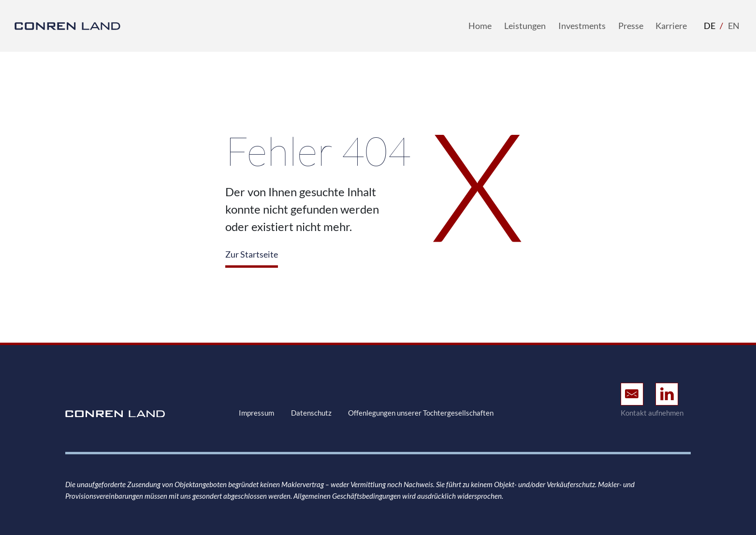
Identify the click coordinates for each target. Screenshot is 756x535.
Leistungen (525, 26)
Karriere (671, 26)
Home (480, 26)
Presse (631, 26)
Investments (582, 26)
